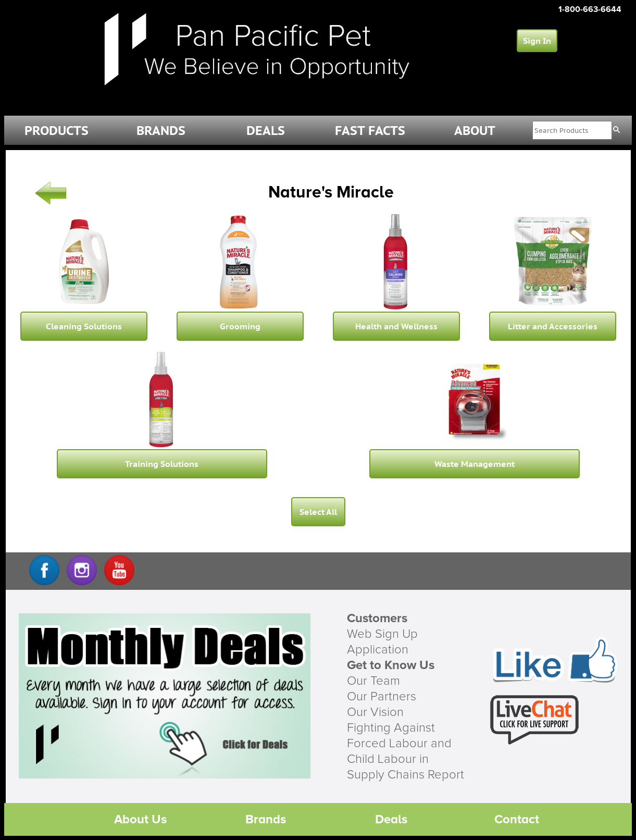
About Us (140, 819)
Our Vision (375, 712)
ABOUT (475, 131)
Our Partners (382, 697)
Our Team (373, 681)
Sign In (537, 41)
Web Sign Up (382, 634)
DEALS (266, 131)
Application (378, 650)
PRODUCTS (57, 131)
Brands (266, 819)
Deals (391, 819)
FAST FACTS (370, 131)
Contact (517, 819)
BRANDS (161, 131)
